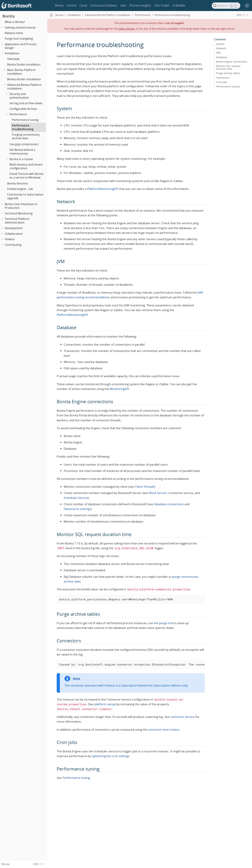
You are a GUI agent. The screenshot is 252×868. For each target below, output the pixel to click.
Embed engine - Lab (20, 189)
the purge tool (163, 623)
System (220, 44)
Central (71, 5)
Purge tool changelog (19, 39)
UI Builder (179, 5)
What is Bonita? (15, 22)
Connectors (223, 78)
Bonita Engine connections (232, 61)
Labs (123, 5)
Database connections (169, 504)
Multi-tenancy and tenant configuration (26, 166)
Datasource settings (77, 509)
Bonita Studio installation (24, 64)
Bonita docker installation (24, 79)
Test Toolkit (162, 5)
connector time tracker (164, 730)
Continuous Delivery (104, 5)
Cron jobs (222, 82)
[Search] (226, 6)
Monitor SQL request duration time (228, 67)
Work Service (158, 493)
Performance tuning (25, 120)
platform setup (105, 704)
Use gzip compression (24, 144)
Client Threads (145, 487)
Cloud (83, 5)
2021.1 (241, 15)
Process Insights (140, 5)
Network (221, 48)
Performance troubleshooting (23, 127)
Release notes (14, 33)
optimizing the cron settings (111, 756)
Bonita (59, 5)
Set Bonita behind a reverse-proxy (22, 152)
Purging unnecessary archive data (26, 136)
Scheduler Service (76, 498)
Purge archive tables (228, 73)
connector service (182, 717)
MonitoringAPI (119, 389)
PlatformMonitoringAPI (103, 189)
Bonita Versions (18, 183)
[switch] (247, 6)
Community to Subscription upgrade (25, 196)
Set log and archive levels (26, 103)
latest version (127, 29)
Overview (13, 59)
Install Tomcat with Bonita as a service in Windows (27, 176)
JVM (218, 53)
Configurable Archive (23, 109)
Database (222, 57)
